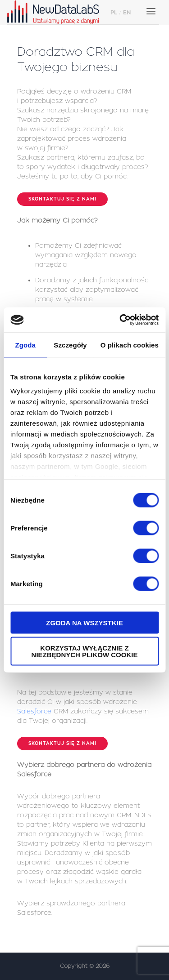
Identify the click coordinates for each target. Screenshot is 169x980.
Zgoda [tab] (25, 345)
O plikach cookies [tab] (130, 345)
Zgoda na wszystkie (84, 622)
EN (127, 13)
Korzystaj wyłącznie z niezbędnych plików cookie (85, 651)
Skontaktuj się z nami (62, 199)
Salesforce (34, 711)
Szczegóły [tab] (70, 345)
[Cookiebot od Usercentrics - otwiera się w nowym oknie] (120, 320)
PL (114, 13)
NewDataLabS (56, 12)
